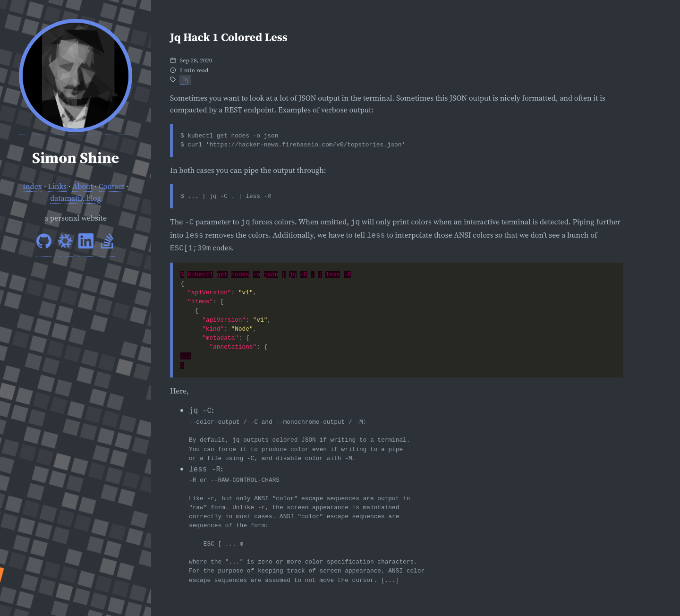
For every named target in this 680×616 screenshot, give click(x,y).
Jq (185, 79)
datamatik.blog (75, 198)
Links (58, 186)
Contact (112, 186)
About (82, 186)
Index (32, 186)
